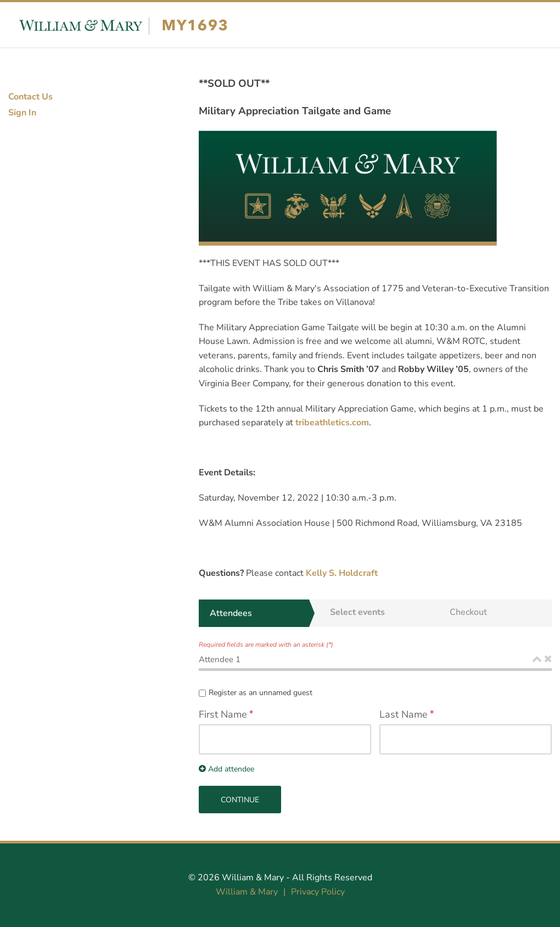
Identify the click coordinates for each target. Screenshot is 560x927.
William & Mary (253, 878)
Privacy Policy (318, 892)
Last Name (404, 714)
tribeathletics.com (332, 423)
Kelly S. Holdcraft (343, 573)
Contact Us (30, 97)
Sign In (22, 113)
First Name (223, 714)
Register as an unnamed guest (261, 693)
